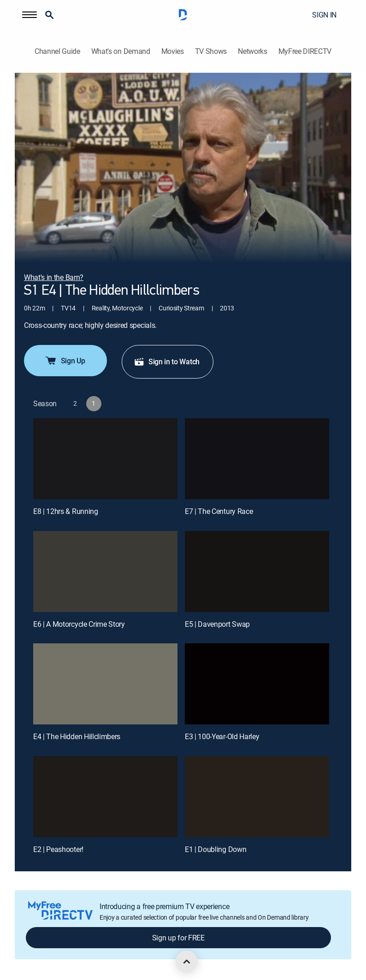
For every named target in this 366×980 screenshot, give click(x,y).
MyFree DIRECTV (305, 51)
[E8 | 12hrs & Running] (105, 459)
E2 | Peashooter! (58, 849)
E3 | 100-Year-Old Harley (222, 736)
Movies (173, 51)
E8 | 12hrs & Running (66, 511)
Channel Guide (57, 51)
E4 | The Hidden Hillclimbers (77, 736)
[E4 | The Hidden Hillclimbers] (105, 684)
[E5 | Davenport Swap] (257, 572)
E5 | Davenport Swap (217, 624)
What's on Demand (121, 51)
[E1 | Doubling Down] (257, 797)
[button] (30, 15)
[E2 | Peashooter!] (105, 797)
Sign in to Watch (167, 362)
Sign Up (65, 361)
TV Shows (211, 51)
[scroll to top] (187, 962)
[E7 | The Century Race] (257, 459)
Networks (252, 51)
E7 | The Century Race (219, 511)
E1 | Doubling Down (215, 849)
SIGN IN (324, 15)
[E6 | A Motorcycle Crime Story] (105, 572)
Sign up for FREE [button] (178, 938)
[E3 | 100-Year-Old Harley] (257, 684)
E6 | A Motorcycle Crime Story (79, 624)
